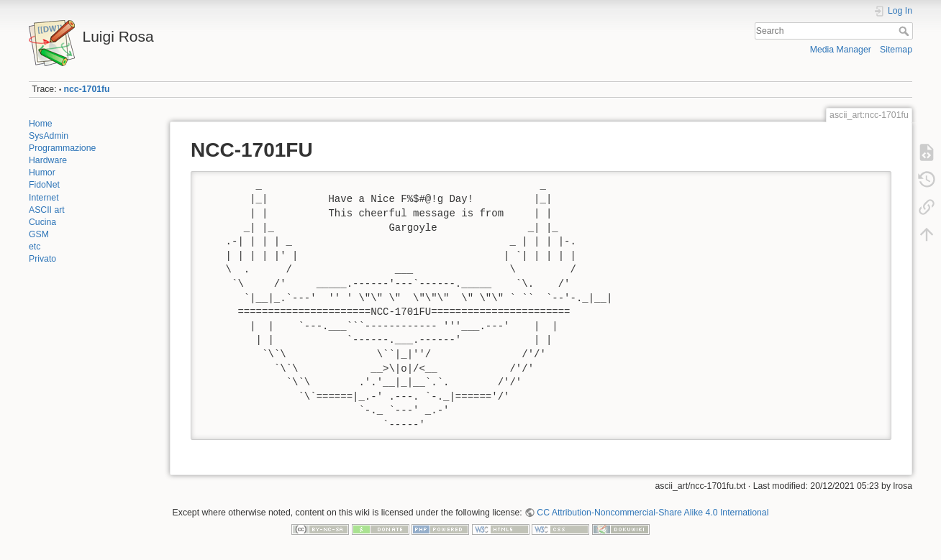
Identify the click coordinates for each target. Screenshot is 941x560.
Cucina (42, 222)
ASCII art (47, 210)
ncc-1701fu (87, 89)
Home (41, 124)
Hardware (48, 160)
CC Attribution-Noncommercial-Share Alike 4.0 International (653, 513)
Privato (42, 259)
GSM (39, 234)
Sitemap (896, 50)
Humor (42, 173)
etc (35, 247)
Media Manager (841, 50)
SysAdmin (49, 136)
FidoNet (44, 185)
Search (905, 31)
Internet (44, 198)
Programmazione (62, 148)
